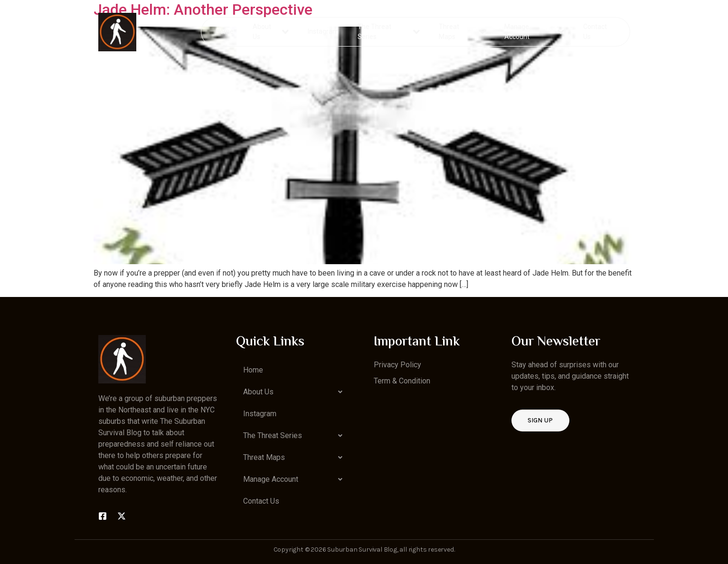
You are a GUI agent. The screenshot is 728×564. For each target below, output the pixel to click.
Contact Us (595, 32)
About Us (271, 32)
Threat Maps (462, 32)
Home (225, 31)
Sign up (540, 420)
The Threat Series (389, 32)
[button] (295, 392)
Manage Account (534, 32)
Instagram (324, 31)
